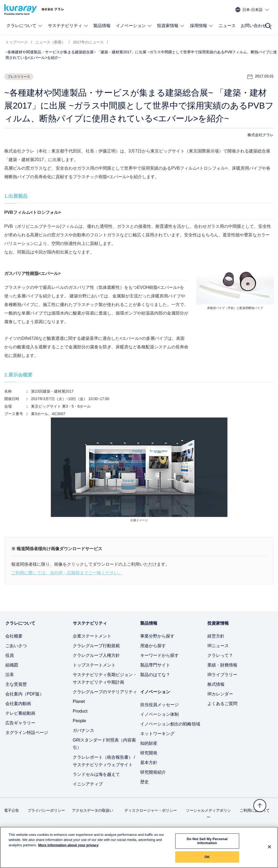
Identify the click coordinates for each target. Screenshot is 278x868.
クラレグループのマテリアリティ (105, 692)
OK (207, 860)
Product (80, 711)
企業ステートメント (92, 636)
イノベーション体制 (159, 714)
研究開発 (149, 753)
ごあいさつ (16, 646)
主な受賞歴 (16, 684)
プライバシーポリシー (46, 810)
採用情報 (202, 26)
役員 (10, 655)
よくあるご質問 (222, 704)
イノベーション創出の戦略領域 (170, 724)
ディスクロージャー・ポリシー (151, 810)
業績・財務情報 (222, 665)
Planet (79, 701)
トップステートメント (94, 665)
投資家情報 (171, 26)
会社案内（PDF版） (25, 694)
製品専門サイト (155, 665)
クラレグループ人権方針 (96, 655)
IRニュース (218, 646)
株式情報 (216, 684)
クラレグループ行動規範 (96, 646)
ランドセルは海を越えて (96, 774)
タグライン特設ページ (27, 733)
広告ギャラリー (20, 723)
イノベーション (134, 26)
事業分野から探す (157, 636)
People (79, 721)
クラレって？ (220, 655)
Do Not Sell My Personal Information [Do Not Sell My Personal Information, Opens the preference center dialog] (207, 845)
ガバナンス (83, 730)
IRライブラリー (222, 675)
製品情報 (102, 26)
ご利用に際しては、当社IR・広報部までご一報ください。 (67, 573)
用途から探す (153, 646)
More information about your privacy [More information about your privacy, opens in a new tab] (68, 849)
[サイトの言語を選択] (252, 10)
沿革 (10, 675)
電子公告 (12, 810)
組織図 (12, 665)
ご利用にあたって (255, 810)
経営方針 (216, 636)
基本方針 (149, 763)
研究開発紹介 (153, 772)
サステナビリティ (68, 26)
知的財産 (149, 743)
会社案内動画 (18, 704)
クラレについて (24, 26)
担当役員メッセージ (159, 705)
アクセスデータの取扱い (93, 810)
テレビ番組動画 (20, 713)
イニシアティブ (88, 784)
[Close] (269, 850)
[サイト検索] (268, 26)
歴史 (144, 782)
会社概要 (14, 636)
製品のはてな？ (155, 675)
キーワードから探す (159, 655)
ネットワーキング (157, 734)
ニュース (227, 26)
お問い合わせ (257, 26)
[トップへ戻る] (260, 806)
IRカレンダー (220, 694)
